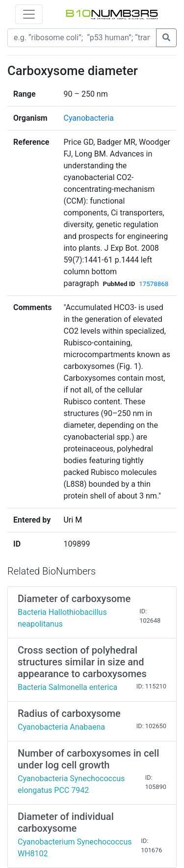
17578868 (154, 284)
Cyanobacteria (88, 118)
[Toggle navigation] (29, 14)
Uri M (73, 520)
